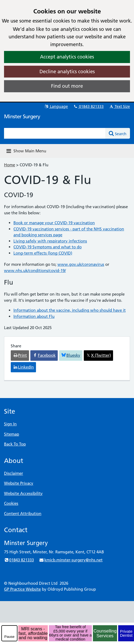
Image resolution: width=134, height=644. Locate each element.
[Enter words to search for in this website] (55, 133)
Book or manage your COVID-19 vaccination (54, 223)
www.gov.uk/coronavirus (81, 264)
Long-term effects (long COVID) (43, 253)
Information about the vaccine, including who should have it (70, 310)
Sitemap (12, 434)
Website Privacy (19, 483)
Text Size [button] (119, 106)
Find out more (67, 86)
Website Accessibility (23, 493)
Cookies (11, 503)
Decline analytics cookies (67, 71)
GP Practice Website (22, 589)
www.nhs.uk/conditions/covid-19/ (35, 271)
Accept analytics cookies (67, 57)
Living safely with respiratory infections (50, 241)
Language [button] (56, 106)
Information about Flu (34, 316)
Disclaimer (14, 473)
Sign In (10, 424)
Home (10, 165)
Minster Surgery (22, 116)
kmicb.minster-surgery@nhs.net (71, 560)
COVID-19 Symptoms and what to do (48, 247)
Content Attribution (23, 514)
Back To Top (15, 444)
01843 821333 (88, 106)
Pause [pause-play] (9, 637)
